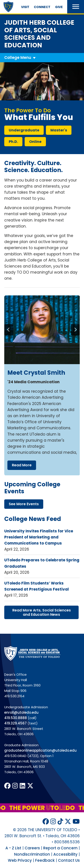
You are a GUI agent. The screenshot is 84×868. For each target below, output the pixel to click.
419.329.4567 (15, 723)
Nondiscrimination (32, 854)
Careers (32, 848)
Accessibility (65, 854)
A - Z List (13, 848)
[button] (76, 7)
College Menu (18, 58)
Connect (42, 7)
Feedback (45, 860)
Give (59, 7)
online (35, 142)
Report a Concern (60, 848)
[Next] (75, 330)
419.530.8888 (16, 718)
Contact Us (69, 860)
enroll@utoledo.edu (21, 712)
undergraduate (24, 130)
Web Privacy (20, 860)
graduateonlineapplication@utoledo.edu (40, 750)
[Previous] (9, 330)
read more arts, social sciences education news (42, 612)
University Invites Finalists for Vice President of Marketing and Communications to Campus (39, 537)
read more (22, 465)
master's (59, 130)
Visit (25, 7)
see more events (24, 504)
